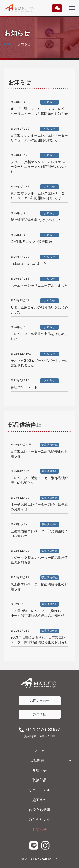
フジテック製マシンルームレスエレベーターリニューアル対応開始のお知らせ (39, 167)
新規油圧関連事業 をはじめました (36, 220)
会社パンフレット (24, 387)
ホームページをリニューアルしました (39, 286)
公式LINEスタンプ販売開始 (31, 242)
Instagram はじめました (29, 264)
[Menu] (72, 8)
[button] (57, 8)
